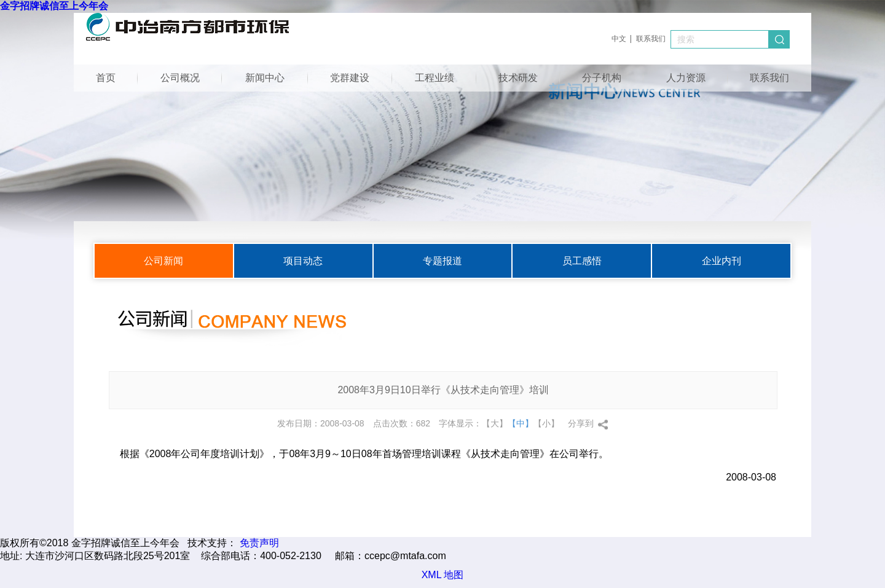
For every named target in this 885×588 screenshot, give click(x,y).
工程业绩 (435, 78)
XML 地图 (443, 575)
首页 (106, 78)
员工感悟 (582, 261)
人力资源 (686, 78)
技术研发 (518, 78)
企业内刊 (722, 261)
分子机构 (602, 78)
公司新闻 (163, 261)
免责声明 (259, 543)
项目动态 (303, 261)
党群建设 (350, 78)
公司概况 (180, 78)
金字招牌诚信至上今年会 (54, 6)
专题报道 (442, 261)
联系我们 (651, 39)
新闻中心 (265, 78)
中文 (619, 39)
